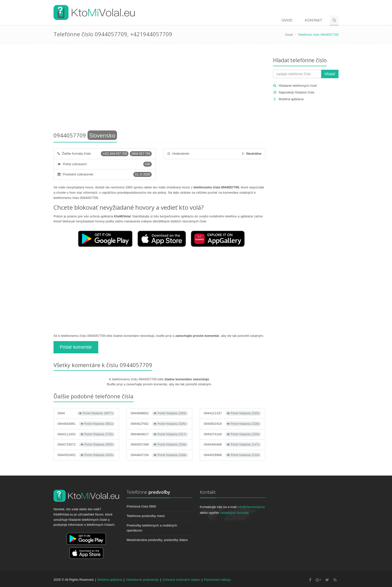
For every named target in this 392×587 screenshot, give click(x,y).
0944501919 (232, 424)
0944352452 (86, 455)
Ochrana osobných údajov (181, 580)
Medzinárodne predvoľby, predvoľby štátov (157, 540)
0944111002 (86, 434)
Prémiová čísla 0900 (141, 506)
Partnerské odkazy (217, 580)
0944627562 (159, 424)
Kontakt (313, 20)
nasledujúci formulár (234, 513)
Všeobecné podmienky (142, 580)
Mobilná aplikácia (291, 99)
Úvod (287, 20)
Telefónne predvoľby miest (146, 516)
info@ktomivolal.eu (251, 507)
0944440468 (232, 445)
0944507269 (159, 445)
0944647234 (159, 455)
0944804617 (159, 434)
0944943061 (86, 424)
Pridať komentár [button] (76, 347)
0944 (86, 413)
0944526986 (232, 455)
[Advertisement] (159, 89)
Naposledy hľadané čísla (297, 92)
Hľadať (330, 74)
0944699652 (159, 413)
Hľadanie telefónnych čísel (298, 86)
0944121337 (232, 413)
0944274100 (232, 434)
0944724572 (86, 445)
